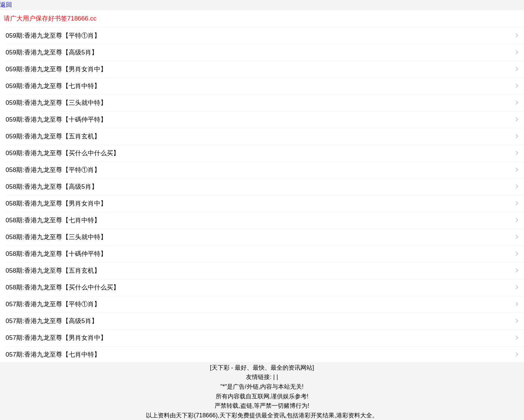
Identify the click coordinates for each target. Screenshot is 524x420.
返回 (6, 5)
